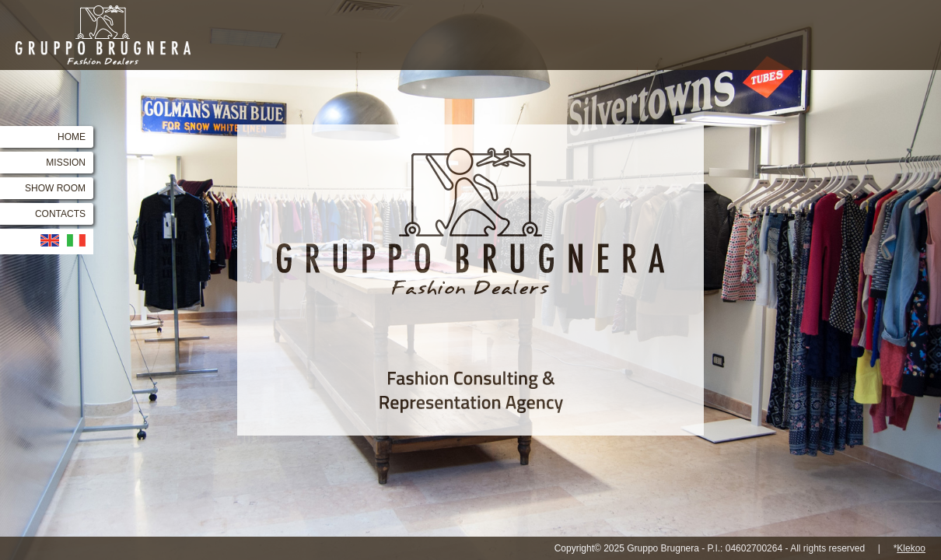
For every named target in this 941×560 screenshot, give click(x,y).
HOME (72, 137)
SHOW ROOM (55, 188)
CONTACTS (60, 214)
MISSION (66, 163)
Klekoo (911, 548)
